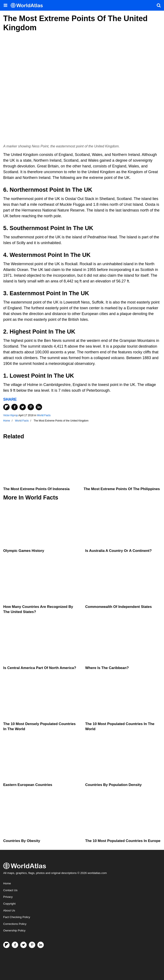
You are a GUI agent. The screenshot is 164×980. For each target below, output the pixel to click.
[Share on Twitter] (23, 407)
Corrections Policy (15, 924)
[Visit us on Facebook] (15, 945)
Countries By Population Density (113, 785)
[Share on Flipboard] (6, 407)
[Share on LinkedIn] (39, 407)
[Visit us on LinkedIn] (41, 945)
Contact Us (10, 890)
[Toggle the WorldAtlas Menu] (5, 5)
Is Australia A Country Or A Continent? (118, 551)
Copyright (9, 904)
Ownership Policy (14, 930)
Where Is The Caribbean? (107, 668)
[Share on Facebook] (15, 407)
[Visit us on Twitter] (23, 945)
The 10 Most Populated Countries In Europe (123, 841)
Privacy (8, 897)
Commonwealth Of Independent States (119, 607)
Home (7, 883)
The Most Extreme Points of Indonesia (36, 489)
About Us (9, 910)
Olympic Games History (24, 551)
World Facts (44, 415)
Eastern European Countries (28, 785)
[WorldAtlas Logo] (28, 5)
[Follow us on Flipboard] (6, 945)
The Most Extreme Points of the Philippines (122, 489)
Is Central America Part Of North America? (40, 668)
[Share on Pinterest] (31, 407)
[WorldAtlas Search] (159, 5)
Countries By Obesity (22, 841)
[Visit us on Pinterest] (32, 945)
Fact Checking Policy (17, 917)
